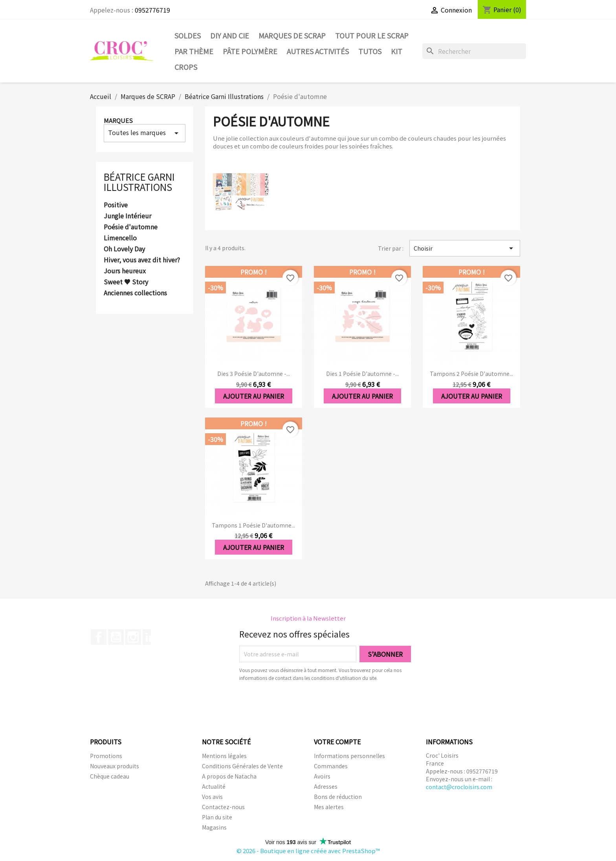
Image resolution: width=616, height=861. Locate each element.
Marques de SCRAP (292, 35)
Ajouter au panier (254, 396)
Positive (116, 205)
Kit (397, 51)
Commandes (331, 766)
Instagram (133, 637)
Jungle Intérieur (127, 216)
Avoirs (322, 776)
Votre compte (337, 742)
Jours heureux (125, 271)
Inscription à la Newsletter (308, 618)
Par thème (194, 51)
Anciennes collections (135, 293)
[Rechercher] (474, 51)
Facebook (99, 637)
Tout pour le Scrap (372, 35)
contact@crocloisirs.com (459, 787)
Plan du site (217, 817)
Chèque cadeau (110, 776)
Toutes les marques (145, 133)
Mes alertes (329, 807)
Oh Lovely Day (124, 249)
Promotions (106, 756)
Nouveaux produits (115, 766)
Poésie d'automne (131, 227)
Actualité (214, 786)
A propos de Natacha (229, 776)
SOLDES (188, 35)
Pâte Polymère (250, 51)
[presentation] (305, 703)
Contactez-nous (223, 807)
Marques (118, 120)
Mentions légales (224, 756)
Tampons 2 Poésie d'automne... (471, 374)
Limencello (120, 238)
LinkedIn (150, 637)
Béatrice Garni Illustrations (139, 182)
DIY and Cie (230, 35)
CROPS (186, 67)
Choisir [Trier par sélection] (465, 248)
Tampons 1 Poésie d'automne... (253, 525)
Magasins (214, 827)
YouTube (116, 637)
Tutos (370, 51)
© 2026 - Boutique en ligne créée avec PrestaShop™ (308, 851)
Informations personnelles (349, 756)
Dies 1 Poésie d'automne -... (362, 374)
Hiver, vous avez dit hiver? (142, 260)
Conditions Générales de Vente (242, 766)
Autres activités (318, 51)
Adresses (326, 786)
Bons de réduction (338, 797)
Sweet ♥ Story (126, 282)
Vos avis (212, 797)
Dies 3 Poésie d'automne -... (254, 374)
